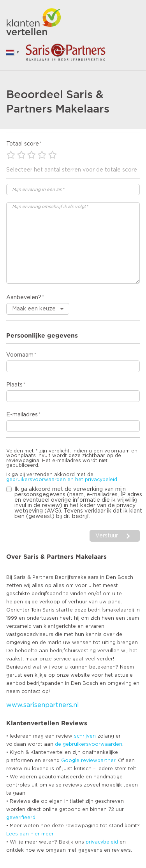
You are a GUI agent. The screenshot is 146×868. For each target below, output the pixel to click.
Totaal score (23, 144)
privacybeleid (102, 842)
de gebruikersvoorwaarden (89, 744)
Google (70, 761)
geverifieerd (21, 818)
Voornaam (20, 355)
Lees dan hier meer (30, 834)
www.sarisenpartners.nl (43, 705)
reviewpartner (98, 761)
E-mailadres (22, 415)
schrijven (85, 736)
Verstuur (107, 536)
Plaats (14, 385)
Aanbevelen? (24, 298)
